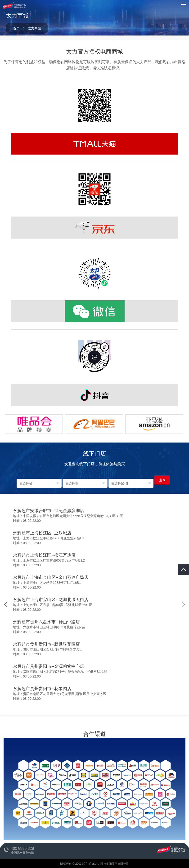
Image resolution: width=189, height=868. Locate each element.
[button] (183, 604)
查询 (162, 480)
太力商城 (34, 28)
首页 (16, 28)
